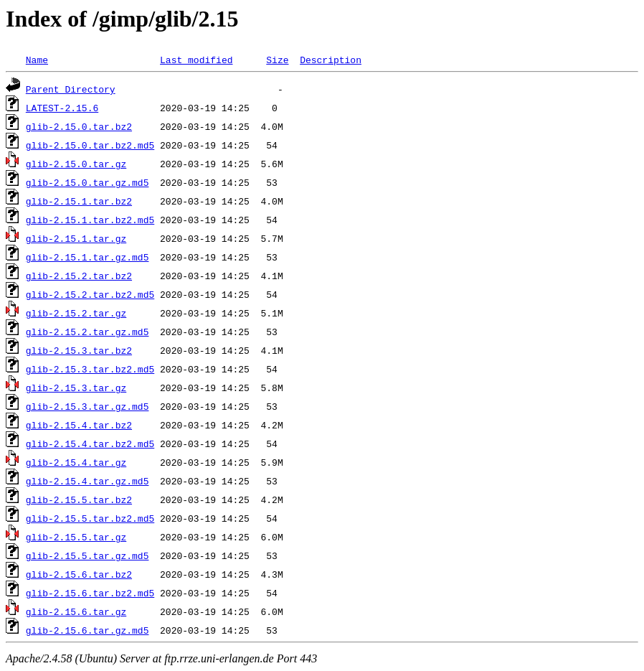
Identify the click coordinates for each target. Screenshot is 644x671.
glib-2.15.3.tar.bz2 (79, 350)
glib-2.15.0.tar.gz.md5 (87, 182)
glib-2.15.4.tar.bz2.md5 (90, 444)
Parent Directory (71, 89)
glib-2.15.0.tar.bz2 (79, 126)
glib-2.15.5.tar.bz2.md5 (90, 518)
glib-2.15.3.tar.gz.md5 (87, 406)
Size (277, 60)
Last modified (196, 60)
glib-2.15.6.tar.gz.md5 (87, 630)
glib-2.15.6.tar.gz (76, 611)
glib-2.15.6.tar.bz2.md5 (90, 593)
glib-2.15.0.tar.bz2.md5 (90, 145)
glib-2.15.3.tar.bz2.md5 (90, 369)
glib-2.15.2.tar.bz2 (79, 276)
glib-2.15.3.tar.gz (76, 388)
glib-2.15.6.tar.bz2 (79, 574)
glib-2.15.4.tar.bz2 (79, 425)
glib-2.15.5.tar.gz (76, 537)
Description (331, 60)
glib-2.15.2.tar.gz (76, 313)
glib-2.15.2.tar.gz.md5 (87, 332)
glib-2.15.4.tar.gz (76, 462)
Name (37, 60)
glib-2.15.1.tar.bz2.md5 (90, 220)
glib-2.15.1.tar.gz (76, 238)
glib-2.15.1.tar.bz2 (79, 201)
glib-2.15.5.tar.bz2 (79, 499)
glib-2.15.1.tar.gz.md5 (87, 257)
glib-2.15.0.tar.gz (76, 164)
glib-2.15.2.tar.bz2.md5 (90, 294)
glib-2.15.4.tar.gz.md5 (87, 481)
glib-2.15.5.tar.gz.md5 (87, 555)
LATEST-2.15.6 (62, 108)
